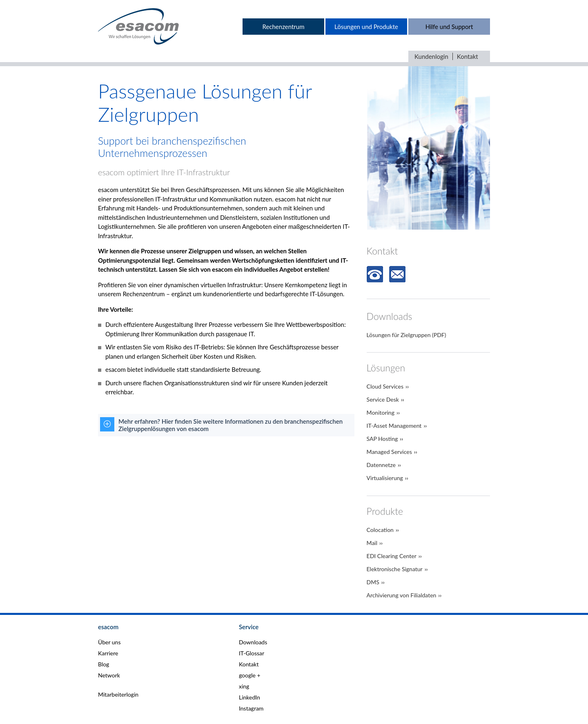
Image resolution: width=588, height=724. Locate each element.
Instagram (251, 708)
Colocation (380, 530)
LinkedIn (249, 697)
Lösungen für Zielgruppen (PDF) (406, 335)
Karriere (108, 653)
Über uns (109, 642)
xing (244, 686)
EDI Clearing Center (392, 556)
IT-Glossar (252, 653)
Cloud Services (385, 386)
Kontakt (468, 56)
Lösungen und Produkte (366, 27)
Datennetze (381, 465)
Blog (104, 664)
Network (109, 675)
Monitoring (381, 412)
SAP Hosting (382, 439)
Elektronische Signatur (395, 569)
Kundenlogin (431, 56)
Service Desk (383, 399)
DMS (373, 582)
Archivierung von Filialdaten (402, 595)
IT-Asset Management (394, 426)
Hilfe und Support (449, 27)
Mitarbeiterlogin (118, 694)
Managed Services (389, 452)
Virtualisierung (385, 478)
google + (250, 675)
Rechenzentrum (283, 27)
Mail (372, 543)
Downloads (253, 642)
